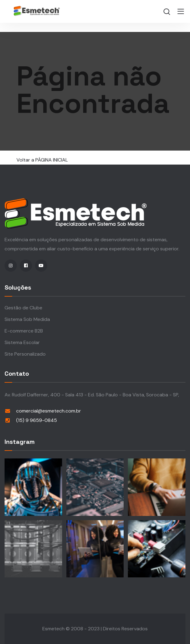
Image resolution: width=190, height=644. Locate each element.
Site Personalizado (25, 354)
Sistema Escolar (22, 342)
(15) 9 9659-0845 (37, 420)
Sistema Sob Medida (27, 319)
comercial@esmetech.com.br (49, 411)
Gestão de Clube (23, 308)
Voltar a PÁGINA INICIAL (42, 160)
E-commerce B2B (24, 331)
